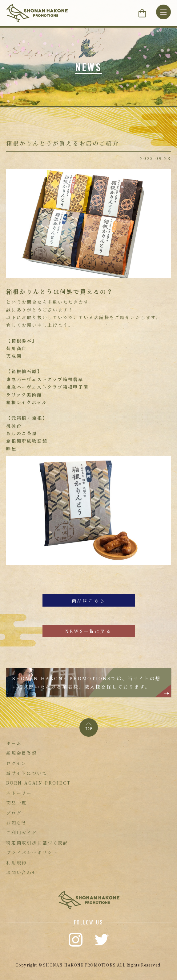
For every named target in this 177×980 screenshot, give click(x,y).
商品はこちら (88, 600)
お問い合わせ (22, 872)
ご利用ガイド (22, 832)
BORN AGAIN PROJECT (38, 783)
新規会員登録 (22, 753)
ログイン (16, 763)
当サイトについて (27, 773)
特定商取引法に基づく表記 (37, 843)
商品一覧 (16, 803)
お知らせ (16, 823)
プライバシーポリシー (32, 852)
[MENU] (163, 12)
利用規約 (16, 862)
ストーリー (19, 793)
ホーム (14, 743)
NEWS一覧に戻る (88, 631)
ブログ (14, 813)
